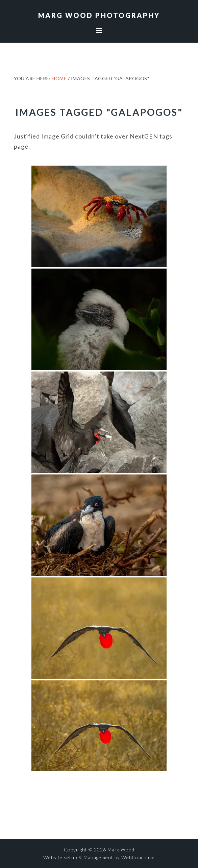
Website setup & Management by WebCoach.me (99, 857)
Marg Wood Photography (99, 15)
